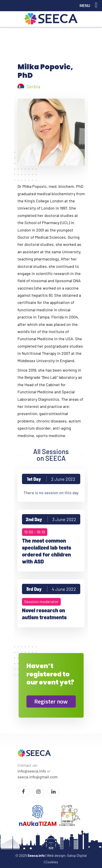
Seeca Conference (51, 19)
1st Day (51, 479)
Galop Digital (77, 855)
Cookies (52, 862)
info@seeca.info (32, 771)
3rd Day (51, 589)
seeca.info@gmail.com (38, 777)
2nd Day (51, 519)
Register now (51, 701)
